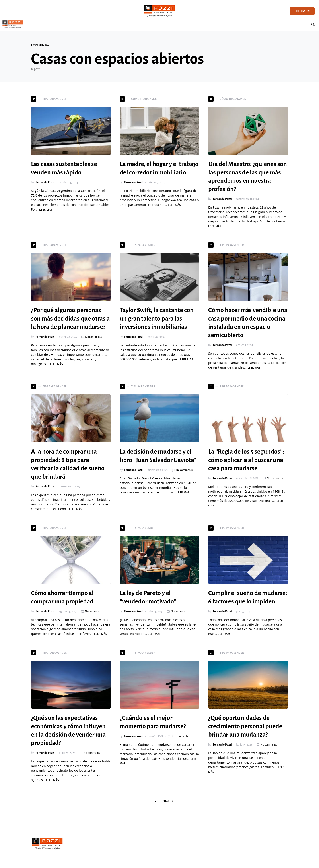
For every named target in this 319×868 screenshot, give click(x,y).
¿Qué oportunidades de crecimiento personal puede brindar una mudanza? (245, 726)
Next (166, 801)
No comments (93, 337)
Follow (302, 11)
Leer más (46, 210)
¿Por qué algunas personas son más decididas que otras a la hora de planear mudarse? (70, 318)
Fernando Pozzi (45, 182)
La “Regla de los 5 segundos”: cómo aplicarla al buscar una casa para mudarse (246, 460)
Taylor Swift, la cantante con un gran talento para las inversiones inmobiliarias (157, 318)
